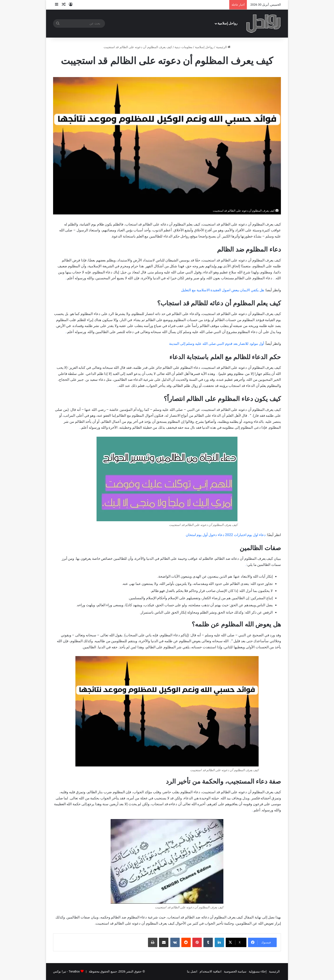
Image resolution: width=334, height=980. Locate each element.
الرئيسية (223, 47)
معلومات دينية (183, 47)
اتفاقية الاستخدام (210, 971)
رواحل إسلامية (228, 23)
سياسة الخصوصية (235, 971)
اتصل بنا (192, 971)
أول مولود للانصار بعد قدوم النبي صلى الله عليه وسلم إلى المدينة (217, 344)
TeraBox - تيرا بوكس (66, 971)
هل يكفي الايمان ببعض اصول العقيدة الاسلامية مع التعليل (223, 290)
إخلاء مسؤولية (258, 971)
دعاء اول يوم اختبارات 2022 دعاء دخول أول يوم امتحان (226, 535)
